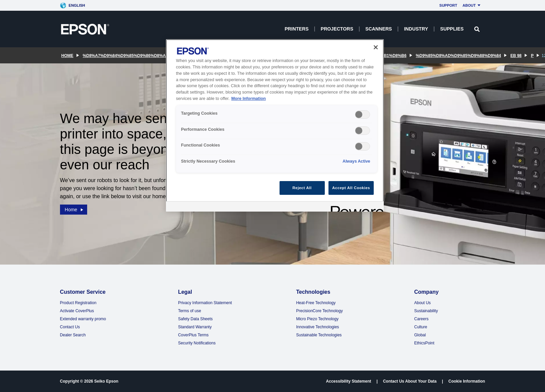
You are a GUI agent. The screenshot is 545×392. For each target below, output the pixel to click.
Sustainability (426, 311)
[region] (275, 126)
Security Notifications (197, 343)
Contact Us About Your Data (410, 381)
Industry (416, 29)
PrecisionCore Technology (319, 311)
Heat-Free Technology (316, 303)
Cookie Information (467, 381)
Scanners (379, 29)
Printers (296, 29)
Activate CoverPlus (77, 311)
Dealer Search (73, 335)
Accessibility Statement (349, 381)
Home (74, 209)
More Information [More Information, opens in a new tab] (249, 99)
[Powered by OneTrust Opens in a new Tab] (355, 207)
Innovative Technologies (317, 327)
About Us (422, 303)
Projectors (337, 29)
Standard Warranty (195, 327)
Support (448, 5)
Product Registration (78, 303)
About (472, 5)
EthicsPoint (424, 343)
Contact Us (70, 327)
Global (420, 335)
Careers (421, 319)
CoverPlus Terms (193, 335)
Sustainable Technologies (319, 335)
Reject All (302, 188)
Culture (421, 327)
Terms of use (190, 311)
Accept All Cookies (351, 188)
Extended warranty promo (83, 319)
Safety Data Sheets (195, 319)
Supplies (452, 29)
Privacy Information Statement (205, 303)
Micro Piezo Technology (317, 319)
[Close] (376, 47)
